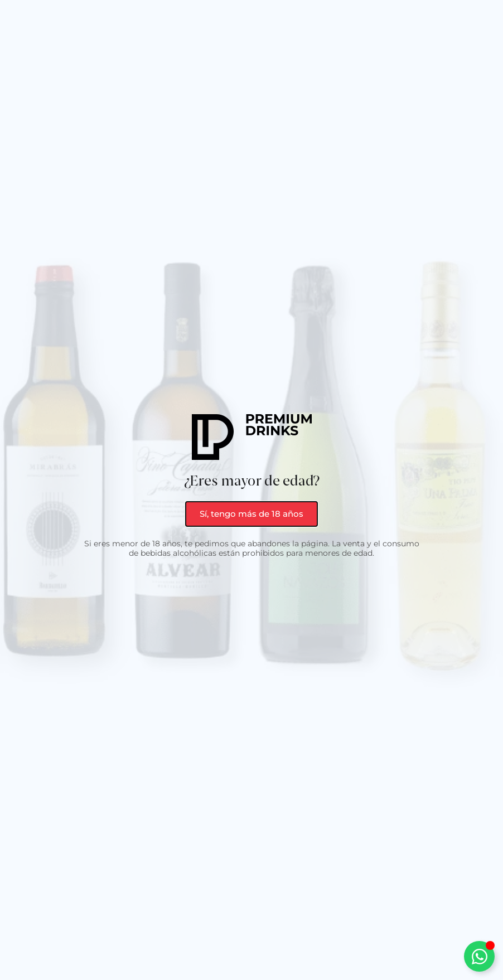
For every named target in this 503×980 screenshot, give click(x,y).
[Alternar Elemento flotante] (479, 956)
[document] (251, 490)
